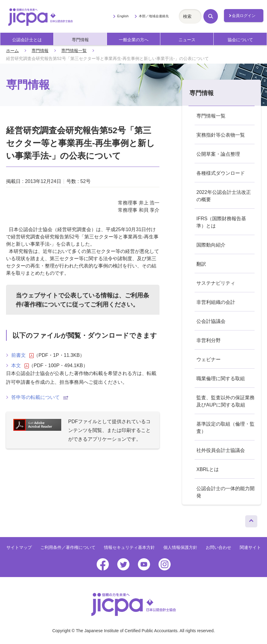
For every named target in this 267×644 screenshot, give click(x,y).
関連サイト (250, 547)
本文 (20, 366)
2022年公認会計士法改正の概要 (224, 196)
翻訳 (201, 264)
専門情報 (80, 40)
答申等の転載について (40, 397)
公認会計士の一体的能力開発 (225, 492)
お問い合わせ (219, 547)
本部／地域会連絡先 (154, 16)
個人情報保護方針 (180, 547)
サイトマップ (19, 547)
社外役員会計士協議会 (221, 450)
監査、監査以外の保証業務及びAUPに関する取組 (225, 401)
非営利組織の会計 (216, 302)
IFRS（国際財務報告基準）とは (221, 222)
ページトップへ (251, 520)
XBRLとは (208, 469)
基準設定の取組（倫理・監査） (225, 428)
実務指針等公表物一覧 (221, 135)
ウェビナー (209, 359)
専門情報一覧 (74, 51)
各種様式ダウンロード (221, 173)
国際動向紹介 (211, 245)
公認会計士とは (27, 40)
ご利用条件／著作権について (68, 547)
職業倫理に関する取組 (221, 378)
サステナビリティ (216, 283)
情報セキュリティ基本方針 (129, 547)
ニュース (187, 40)
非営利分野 (209, 340)
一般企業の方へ (134, 40)
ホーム (12, 51)
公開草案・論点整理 (218, 154)
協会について (240, 40)
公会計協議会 (211, 321)
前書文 (22, 355)
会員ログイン (244, 16)
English (123, 16)
